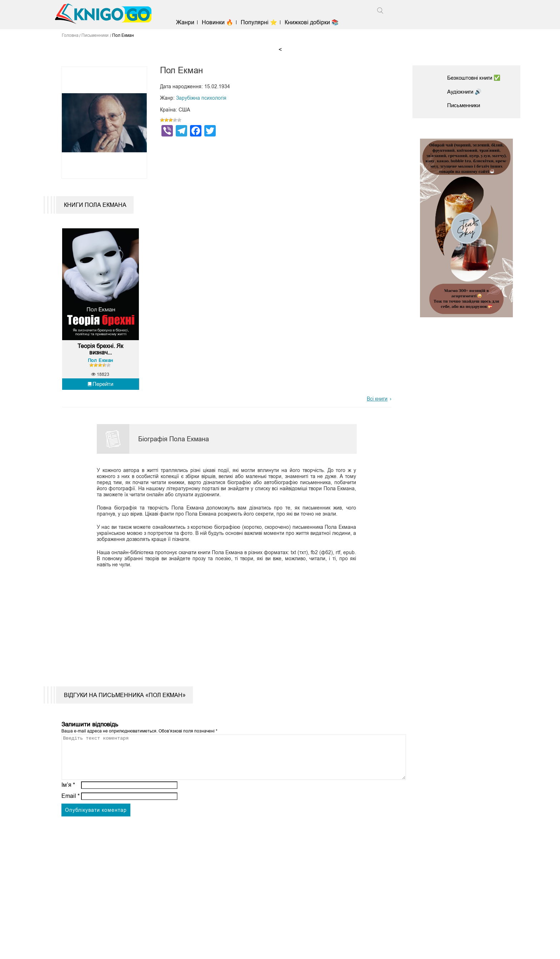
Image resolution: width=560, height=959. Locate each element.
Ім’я (68, 801)
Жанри (188, 22)
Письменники (465, 105)
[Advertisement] (222, 630)
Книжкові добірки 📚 (314, 22)
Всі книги (377, 406)
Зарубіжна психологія (201, 98)
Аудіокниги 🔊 (466, 92)
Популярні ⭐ (262, 22)
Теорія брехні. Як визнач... (100, 357)
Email (71, 812)
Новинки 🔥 (220, 22)
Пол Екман (101, 368)
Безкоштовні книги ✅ (476, 78)
